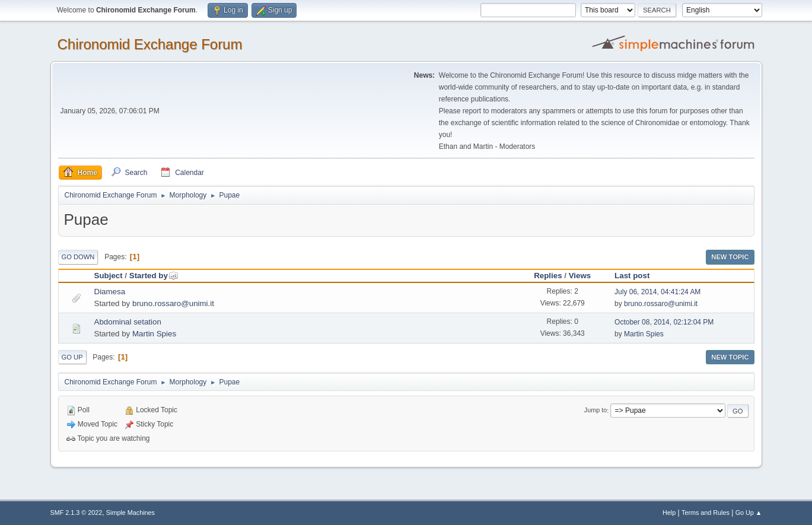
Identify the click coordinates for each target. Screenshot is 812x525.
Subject (109, 276)
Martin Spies (154, 334)
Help (669, 513)
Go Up (72, 357)
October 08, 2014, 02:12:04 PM (664, 322)
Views (580, 276)
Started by (154, 276)
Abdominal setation (128, 322)
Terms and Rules (706, 513)
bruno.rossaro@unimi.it (173, 303)
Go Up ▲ (749, 513)
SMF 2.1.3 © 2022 (77, 513)
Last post (632, 276)
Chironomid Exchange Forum (150, 44)
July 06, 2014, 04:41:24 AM (657, 292)
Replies (548, 276)
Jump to (596, 411)
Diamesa (110, 292)
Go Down (78, 257)
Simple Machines (130, 513)
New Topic (730, 257)
